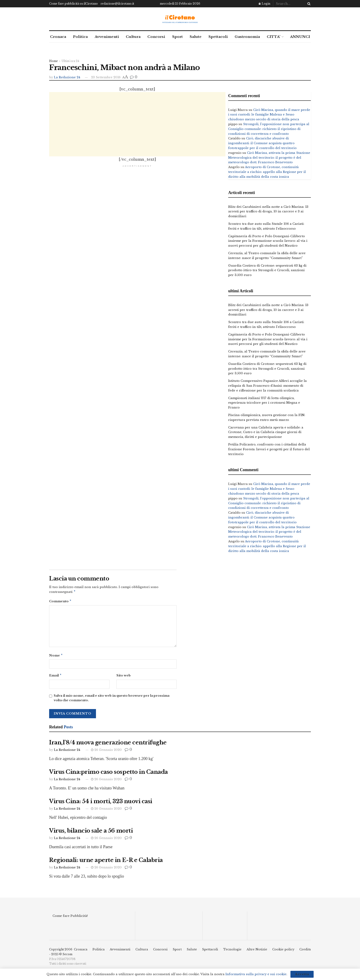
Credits (305, 951)
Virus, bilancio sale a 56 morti (91, 832)
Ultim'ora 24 (70, 61)
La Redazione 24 (67, 77)
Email (55, 677)
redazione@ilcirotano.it (117, 4)
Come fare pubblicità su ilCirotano (73, 4)
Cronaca (58, 37)
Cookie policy (283, 951)
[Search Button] (308, 4)
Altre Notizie (257, 951)
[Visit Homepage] (180, 19)
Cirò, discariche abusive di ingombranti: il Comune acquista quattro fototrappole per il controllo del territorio (262, 143)
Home (53, 61)
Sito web (124, 677)
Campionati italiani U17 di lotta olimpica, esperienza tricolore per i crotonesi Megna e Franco (264, 403)
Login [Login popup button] (264, 4)
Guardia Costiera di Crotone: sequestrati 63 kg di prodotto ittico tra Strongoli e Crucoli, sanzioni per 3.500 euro (267, 270)
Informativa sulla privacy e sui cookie (256, 974)
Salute (196, 37)
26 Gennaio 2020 (106, 752)
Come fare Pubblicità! (70, 918)
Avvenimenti (107, 37)
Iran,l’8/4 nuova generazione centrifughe (108, 744)
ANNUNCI (300, 37)
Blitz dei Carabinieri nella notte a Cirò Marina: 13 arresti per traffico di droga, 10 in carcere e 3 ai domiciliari (268, 212)
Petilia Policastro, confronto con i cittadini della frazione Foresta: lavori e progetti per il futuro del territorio (269, 449)
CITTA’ (274, 37)
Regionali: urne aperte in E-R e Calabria (106, 862)
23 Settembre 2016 (106, 77)
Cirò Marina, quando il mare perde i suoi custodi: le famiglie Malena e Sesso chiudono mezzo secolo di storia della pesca (269, 115)
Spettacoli (218, 37)
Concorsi (156, 37)
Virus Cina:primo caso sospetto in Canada (108, 774)
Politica (80, 37)
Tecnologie (232, 951)
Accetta (302, 974)
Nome (56, 657)
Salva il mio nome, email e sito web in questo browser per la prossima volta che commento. (112, 700)
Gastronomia (247, 37)
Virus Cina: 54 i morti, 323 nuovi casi (101, 803)
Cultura (133, 37)
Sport (177, 37)
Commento (60, 602)
